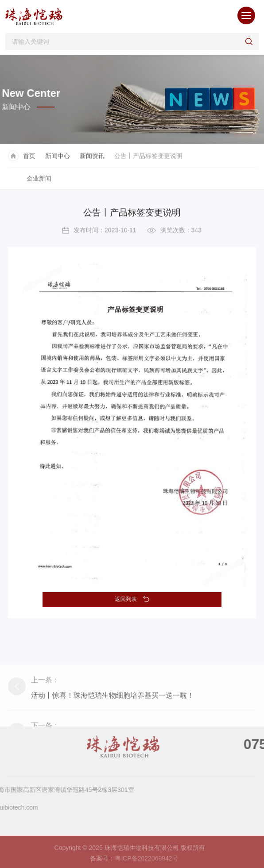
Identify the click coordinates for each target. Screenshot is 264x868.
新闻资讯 (92, 159)
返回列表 (132, 599)
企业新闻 (39, 181)
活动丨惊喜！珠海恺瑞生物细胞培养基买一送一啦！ (113, 720)
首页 (29, 159)
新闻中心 (58, 159)
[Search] (135, 42)
